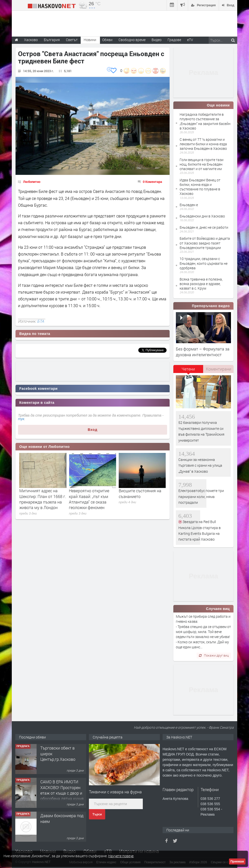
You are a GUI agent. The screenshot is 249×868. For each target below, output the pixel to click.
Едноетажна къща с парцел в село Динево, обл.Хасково (61, 754)
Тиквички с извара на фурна (115, 792)
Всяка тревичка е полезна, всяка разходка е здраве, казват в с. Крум (201, 284)
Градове (174, 40)
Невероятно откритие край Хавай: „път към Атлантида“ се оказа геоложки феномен (139, 499)
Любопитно (32, 182)
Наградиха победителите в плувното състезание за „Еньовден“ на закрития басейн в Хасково (205, 121)
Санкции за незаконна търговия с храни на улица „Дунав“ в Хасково (200, 465)
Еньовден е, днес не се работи (204, 227)
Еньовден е (189, 205)
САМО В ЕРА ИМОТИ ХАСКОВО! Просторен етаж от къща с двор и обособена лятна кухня (62, 824)
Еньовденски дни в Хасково (202, 216)
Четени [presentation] (188, 369)
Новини (90, 40)
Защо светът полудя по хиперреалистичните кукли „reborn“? (41, 496)
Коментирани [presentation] (219, 369)
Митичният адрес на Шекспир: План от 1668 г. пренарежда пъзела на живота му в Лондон (92, 499)
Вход (93, 430)
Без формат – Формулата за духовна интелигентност (203, 352)
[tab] (188, 371)
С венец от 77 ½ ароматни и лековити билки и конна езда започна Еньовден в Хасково (203, 144)
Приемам (237, 861)
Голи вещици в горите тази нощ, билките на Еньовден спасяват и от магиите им (202, 164)
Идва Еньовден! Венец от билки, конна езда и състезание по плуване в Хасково (200, 187)
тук (21, 419)
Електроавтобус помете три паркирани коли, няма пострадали (201, 497)
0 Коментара (152, 182)
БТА (41, 321)
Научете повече (121, 856)
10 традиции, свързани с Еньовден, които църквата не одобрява (204, 263)
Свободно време (132, 40)
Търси (97, 814)
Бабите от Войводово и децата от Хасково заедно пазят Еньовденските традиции (205, 243)
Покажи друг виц (214, 655)
